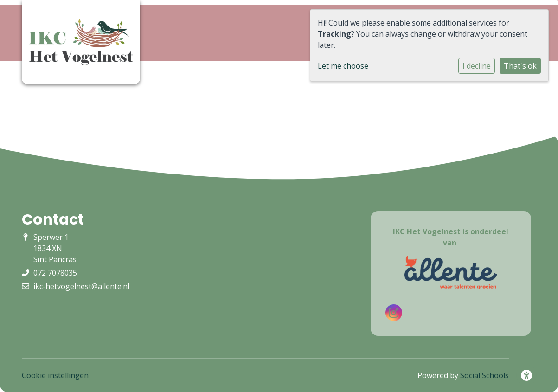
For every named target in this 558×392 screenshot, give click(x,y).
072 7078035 (55, 273)
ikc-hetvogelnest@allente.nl (81, 286)
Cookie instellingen (55, 375)
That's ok (520, 66)
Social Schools (484, 375)
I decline (477, 66)
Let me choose (343, 66)
